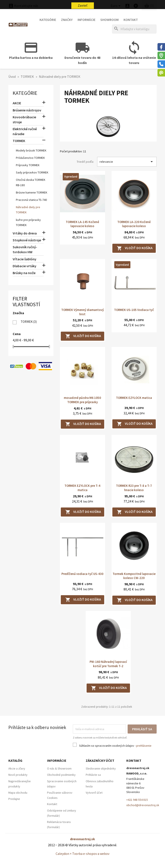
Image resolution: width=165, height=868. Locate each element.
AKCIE (17, 103)
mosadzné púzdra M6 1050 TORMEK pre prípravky (82, 400)
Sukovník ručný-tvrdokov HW (25, 249)
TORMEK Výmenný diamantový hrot (82, 312)
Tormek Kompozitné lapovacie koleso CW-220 (134, 576)
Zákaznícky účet (100, 760)
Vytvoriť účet (94, 793)
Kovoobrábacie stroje (24, 119)
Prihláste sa (93, 775)
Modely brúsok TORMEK (31, 150)
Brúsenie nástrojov (27, 110)
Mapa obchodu (18, 793)
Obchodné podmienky (61, 775)
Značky (67, 20)
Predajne (14, 799)
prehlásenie (144, 746)
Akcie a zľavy (17, 768)
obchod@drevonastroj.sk (143, 805)
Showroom (109, 20)
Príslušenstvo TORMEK (30, 158)
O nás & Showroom (59, 768)
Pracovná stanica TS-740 (31, 200)
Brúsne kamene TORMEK (32, 192)
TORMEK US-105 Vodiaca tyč (134, 310)
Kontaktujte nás (23, 6)
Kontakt (131, 20)
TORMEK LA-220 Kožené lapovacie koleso (134, 224)
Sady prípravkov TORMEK (32, 172)
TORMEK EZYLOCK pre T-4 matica (82, 488)
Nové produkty (18, 775)
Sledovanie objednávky (101, 768)
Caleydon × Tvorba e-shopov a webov (82, 854)
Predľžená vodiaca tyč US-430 (82, 574)
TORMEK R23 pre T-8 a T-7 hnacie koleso (134, 488)
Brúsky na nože (24, 273)
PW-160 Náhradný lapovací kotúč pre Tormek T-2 (108, 664)
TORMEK (19, 141)
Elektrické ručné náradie (25, 131)
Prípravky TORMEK (28, 165)
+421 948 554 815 (137, 800)
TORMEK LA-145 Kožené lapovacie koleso (82, 224)
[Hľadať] (134, 29)
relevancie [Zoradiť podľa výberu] (127, 162)
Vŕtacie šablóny (24, 259)
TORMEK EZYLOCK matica (134, 398)
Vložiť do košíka (135, 248)
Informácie (86, 20)
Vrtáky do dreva (25, 233)
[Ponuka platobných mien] (116, 6)
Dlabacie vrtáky (24, 266)
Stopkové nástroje (27, 240)
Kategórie (48, 20)
